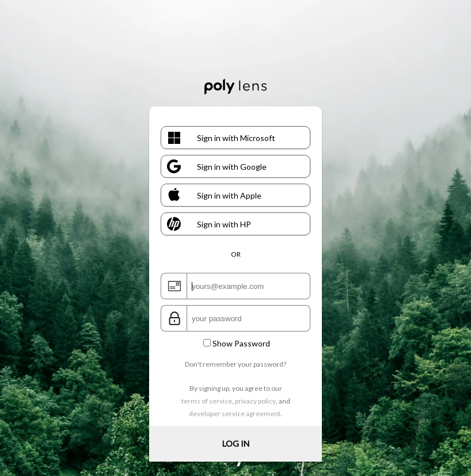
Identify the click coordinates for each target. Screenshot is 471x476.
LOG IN (236, 443)
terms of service (207, 401)
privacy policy (255, 401)
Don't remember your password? (235, 364)
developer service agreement (235, 414)
